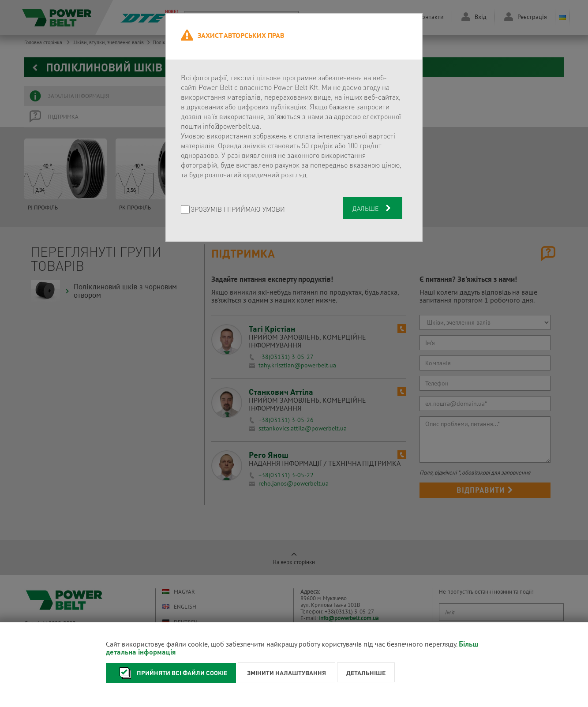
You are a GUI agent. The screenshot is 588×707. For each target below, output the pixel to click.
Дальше (373, 208)
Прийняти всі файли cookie (171, 673)
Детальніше (366, 673)
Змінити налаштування (287, 673)
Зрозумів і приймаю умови (238, 210)
